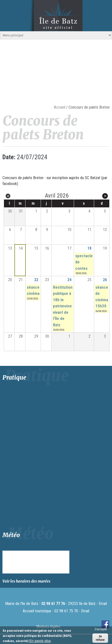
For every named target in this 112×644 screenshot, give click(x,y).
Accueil (60, 107)
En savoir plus (40, 641)
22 (36, 280)
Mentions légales (48, 627)
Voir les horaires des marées (26, 581)
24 (69, 280)
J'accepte (100, 629)
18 (89, 248)
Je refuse (100, 638)
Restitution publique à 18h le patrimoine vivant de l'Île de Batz (63, 306)
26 (105, 280)
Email (103, 604)
